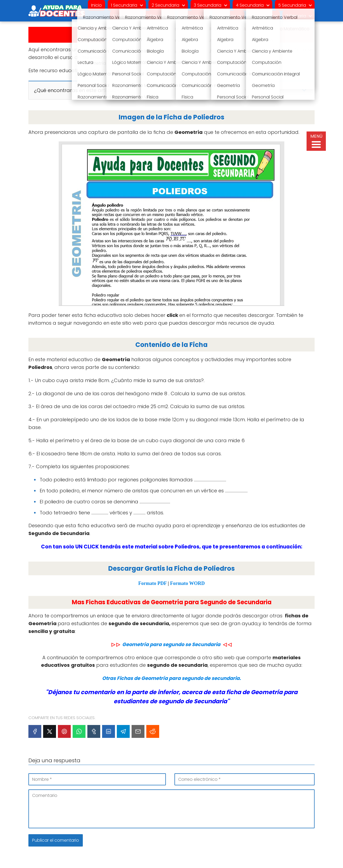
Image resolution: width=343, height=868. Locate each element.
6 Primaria (296, 16)
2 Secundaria (165, 5)
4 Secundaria (250, 5)
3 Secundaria (208, 5)
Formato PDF (152, 583)
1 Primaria (122, 16)
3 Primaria (191, 16)
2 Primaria (156, 16)
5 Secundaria (292, 5)
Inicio (96, 5)
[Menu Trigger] (316, 141)
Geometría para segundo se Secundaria (171, 644)
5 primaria (261, 16)
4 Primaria (226, 16)
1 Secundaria (124, 5)
